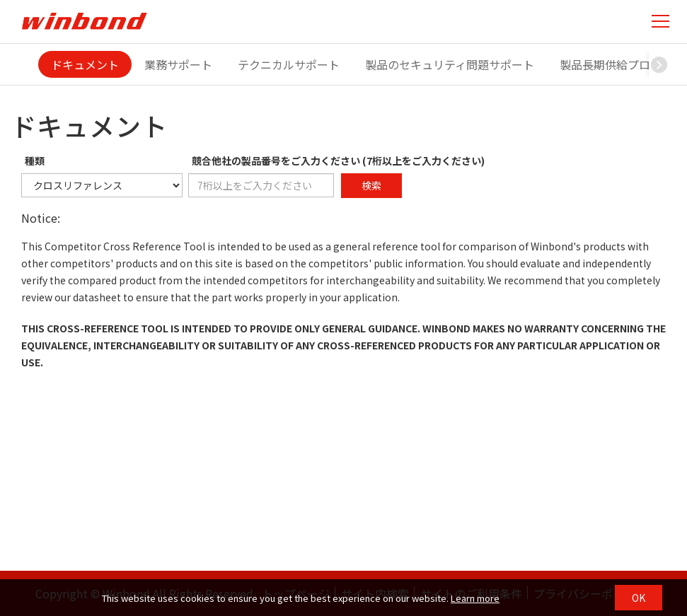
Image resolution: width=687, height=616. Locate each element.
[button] (659, 64)
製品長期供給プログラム (622, 64)
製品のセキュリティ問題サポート (450, 64)
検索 (371, 185)
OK (639, 598)
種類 (35, 161)
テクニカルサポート (289, 64)
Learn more (475, 598)
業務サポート (178, 64)
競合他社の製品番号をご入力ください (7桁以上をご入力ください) (338, 161)
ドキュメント (85, 64)
